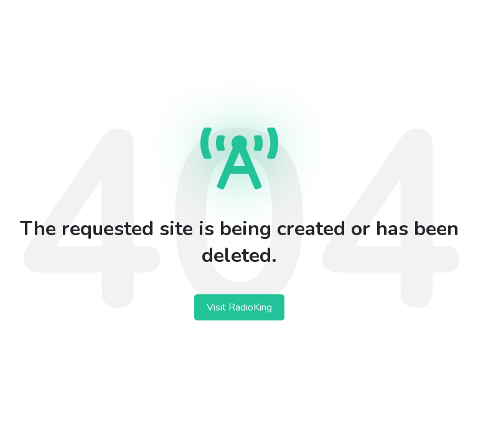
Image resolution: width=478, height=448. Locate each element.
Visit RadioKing (239, 307)
